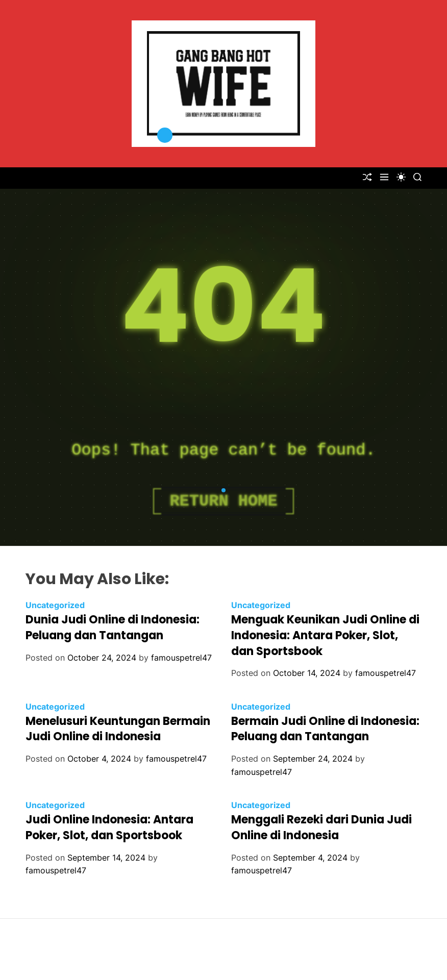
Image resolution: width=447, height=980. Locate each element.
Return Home (223, 501)
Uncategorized (55, 605)
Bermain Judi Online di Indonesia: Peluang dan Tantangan (325, 729)
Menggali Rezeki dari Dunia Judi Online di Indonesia (321, 827)
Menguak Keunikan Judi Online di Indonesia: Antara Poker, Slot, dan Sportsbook (325, 635)
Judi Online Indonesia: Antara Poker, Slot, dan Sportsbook (109, 827)
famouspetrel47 (181, 658)
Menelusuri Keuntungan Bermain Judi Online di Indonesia (118, 729)
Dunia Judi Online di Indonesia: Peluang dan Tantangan (113, 627)
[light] (401, 177)
